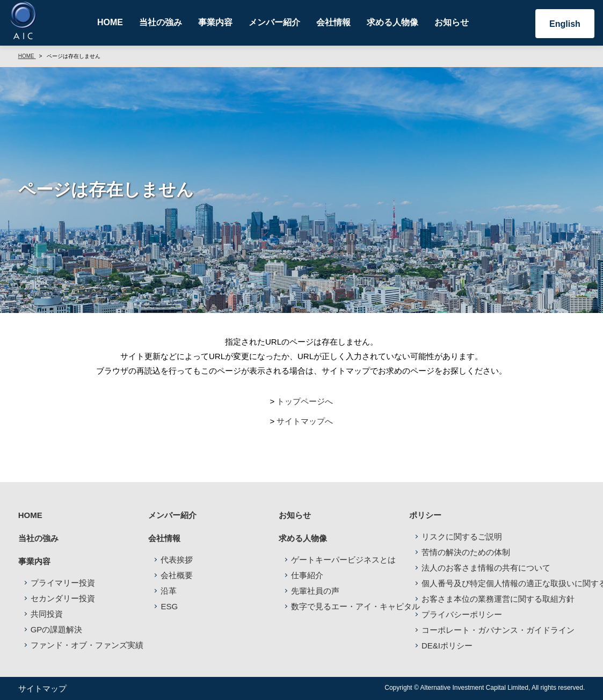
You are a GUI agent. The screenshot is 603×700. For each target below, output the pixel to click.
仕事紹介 (307, 575)
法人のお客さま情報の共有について (486, 568)
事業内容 (215, 22)
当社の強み (161, 22)
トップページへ (305, 401)
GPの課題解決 (57, 629)
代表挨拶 (177, 560)
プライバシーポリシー (462, 614)
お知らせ (452, 22)
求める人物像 (393, 22)
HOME (110, 22)
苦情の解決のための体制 (466, 552)
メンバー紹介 (274, 22)
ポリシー (425, 515)
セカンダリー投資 (63, 598)
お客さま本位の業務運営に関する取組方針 (498, 599)
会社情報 (333, 22)
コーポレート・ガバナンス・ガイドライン (498, 630)
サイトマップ (42, 688)
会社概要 (177, 575)
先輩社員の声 (315, 591)
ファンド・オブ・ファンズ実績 (87, 645)
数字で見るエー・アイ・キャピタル (355, 606)
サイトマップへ (305, 421)
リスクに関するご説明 (462, 537)
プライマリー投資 (63, 583)
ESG (169, 606)
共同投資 (47, 614)
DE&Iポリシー (447, 646)
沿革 (169, 591)
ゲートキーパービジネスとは (343, 560)
